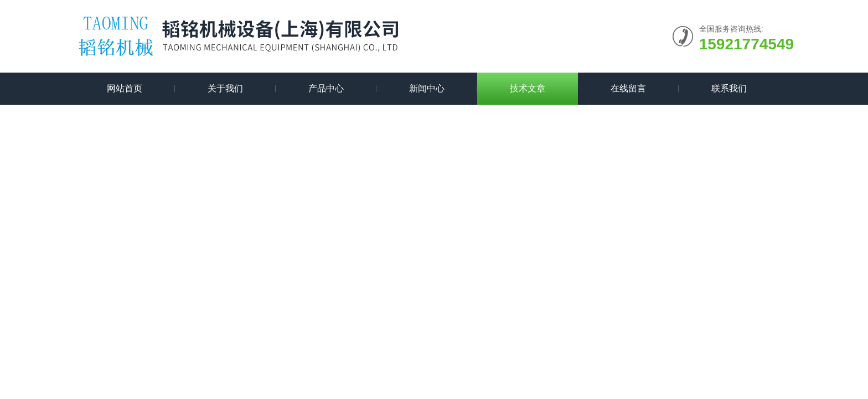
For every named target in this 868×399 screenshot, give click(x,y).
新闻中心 (427, 88)
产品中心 (326, 88)
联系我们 (729, 88)
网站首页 (125, 88)
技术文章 (528, 88)
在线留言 (628, 88)
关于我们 (225, 88)
